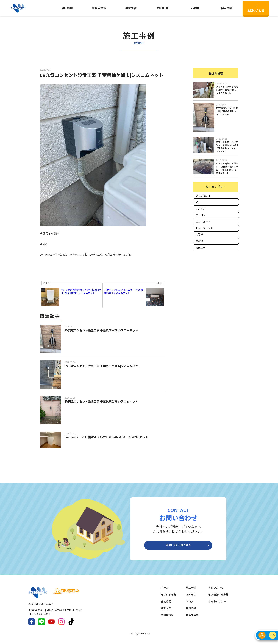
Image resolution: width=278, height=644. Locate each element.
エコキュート (203, 221)
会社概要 (166, 604)
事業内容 (131, 8)
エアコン (201, 215)
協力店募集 (192, 618)
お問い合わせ (256, 9)
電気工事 (201, 247)
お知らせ (163, 8)
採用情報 (191, 611)
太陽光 (199, 234)
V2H (198, 202)
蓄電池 (199, 241)
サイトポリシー (217, 604)
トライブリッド (204, 228)
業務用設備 (99, 8)
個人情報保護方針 (218, 597)
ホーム (165, 590)
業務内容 (166, 611)
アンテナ (200, 208)
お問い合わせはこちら (178, 547)
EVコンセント (203, 195)
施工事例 (191, 590)
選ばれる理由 (168, 597)
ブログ (190, 604)
